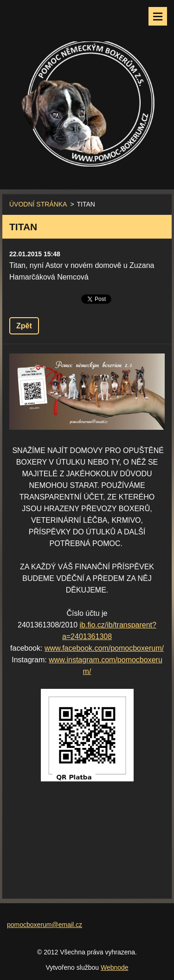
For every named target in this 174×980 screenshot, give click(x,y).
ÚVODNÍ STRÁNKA (38, 204)
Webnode (115, 967)
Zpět (24, 326)
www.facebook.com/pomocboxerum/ (104, 648)
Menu (158, 16)
